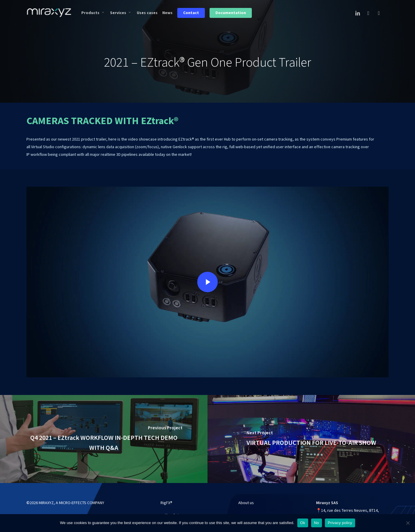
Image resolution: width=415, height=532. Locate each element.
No (317, 523)
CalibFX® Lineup (174, 513)
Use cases (247, 513)
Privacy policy (340, 523)
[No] (408, 523)
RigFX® (166, 500)
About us (246, 500)
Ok (303, 523)
